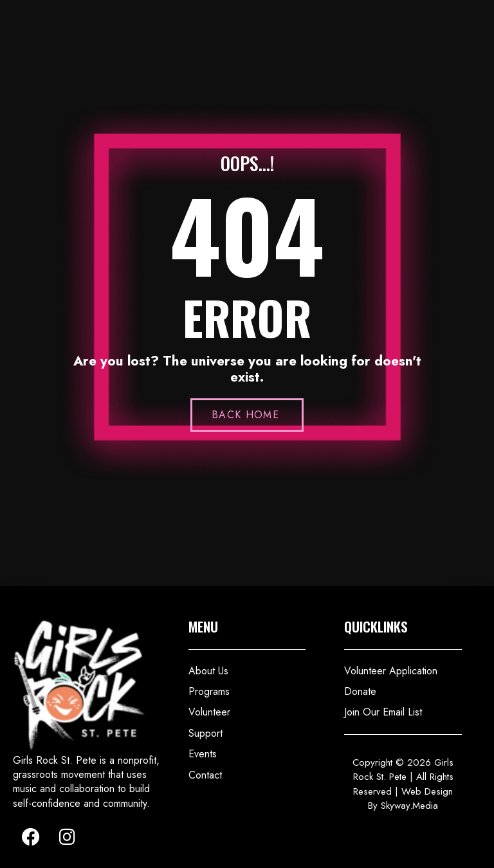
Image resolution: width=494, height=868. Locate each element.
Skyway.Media (409, 806)
